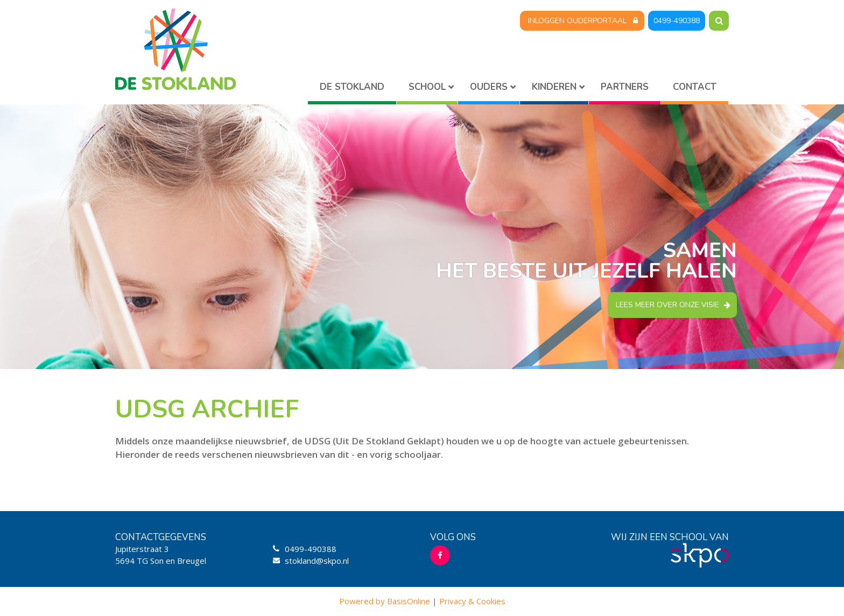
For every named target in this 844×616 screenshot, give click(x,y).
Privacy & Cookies (472, 601)
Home (352, 89)
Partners (625, 87)
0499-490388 (677, 21)
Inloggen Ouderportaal (577, 21)
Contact (695, 87)
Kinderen (554, 87)
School (427, 87)
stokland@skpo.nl (317, 561)
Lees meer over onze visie (667, 305)
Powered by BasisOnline (385, 601)
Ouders (489, 87)
